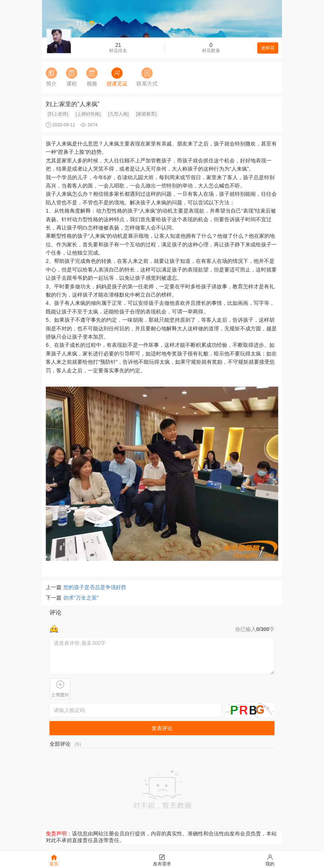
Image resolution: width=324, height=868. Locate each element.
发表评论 (162, 728)
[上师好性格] (88, 114)
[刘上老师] (58, 114)
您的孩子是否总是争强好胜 (95, 587)
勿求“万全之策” (81, 598)
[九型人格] (118, 114)
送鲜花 (268, 48)
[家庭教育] (146, 114)
